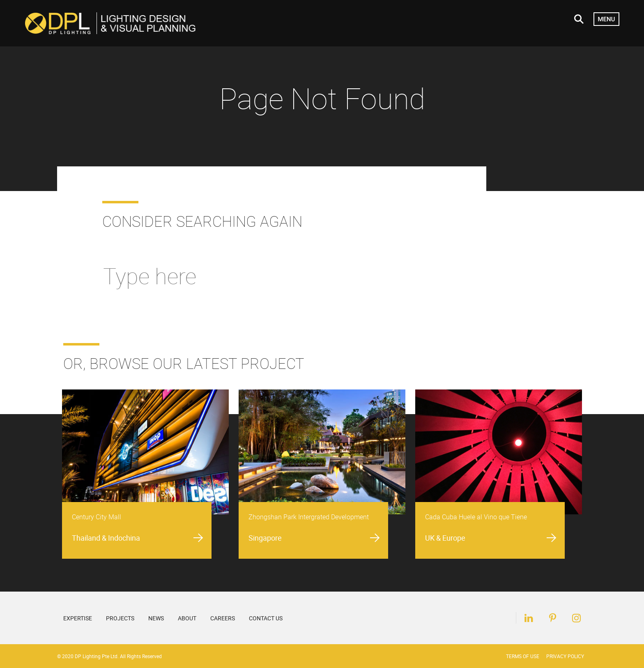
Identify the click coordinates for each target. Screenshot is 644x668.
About (187, 618)
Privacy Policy (565, 656)
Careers (223, 618)
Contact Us (266, 618)
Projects (120, 618)
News (156, 618)
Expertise (78, 618)
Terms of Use (523, 656)
